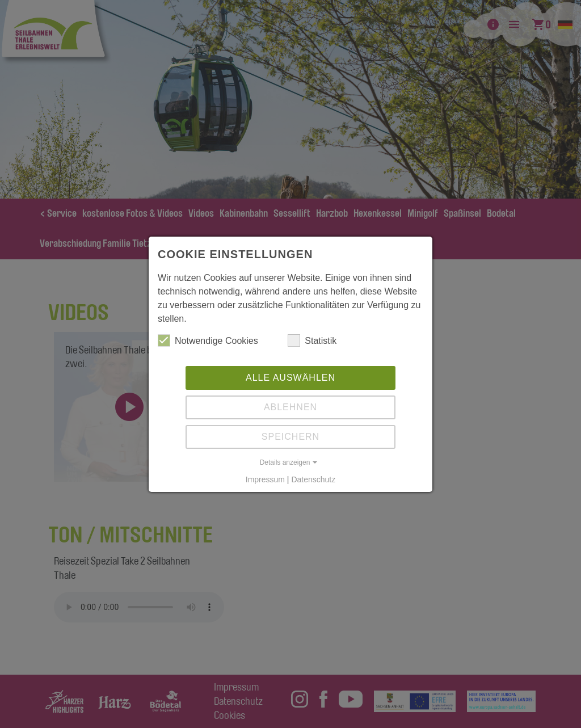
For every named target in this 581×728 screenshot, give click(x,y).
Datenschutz (313, 479)
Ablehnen (290, 407)
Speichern (290, 437)
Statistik (312, 340)
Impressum (265, 479)
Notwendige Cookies (208, 340)
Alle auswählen (290, 378)
